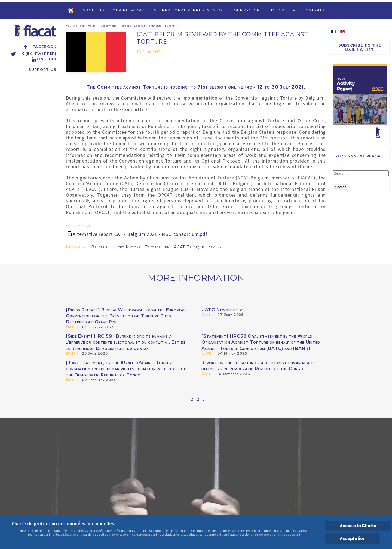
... (205, 399)
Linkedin (44, 59)
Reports (125, 26)
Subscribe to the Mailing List (360, 47)
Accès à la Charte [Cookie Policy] (358, 526)
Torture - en (158, 247)
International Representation (189, 10)
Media (278, 10)
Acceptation (353, 539)
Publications (309, 10)
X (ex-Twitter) (33, 54)
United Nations (127, 247)
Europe (170, 26)
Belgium (100, 247)
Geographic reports (148, 26)
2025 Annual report (360, 156)
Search (341, 187)
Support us (43, 70)
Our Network (128, 10)
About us (93, 10)
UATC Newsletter (222, 310)
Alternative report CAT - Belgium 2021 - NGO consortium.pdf (140, 234)
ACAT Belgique (190, 247)
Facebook (40, 47)
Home (92, 26)
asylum (215, 247)
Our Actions (249, 10)
